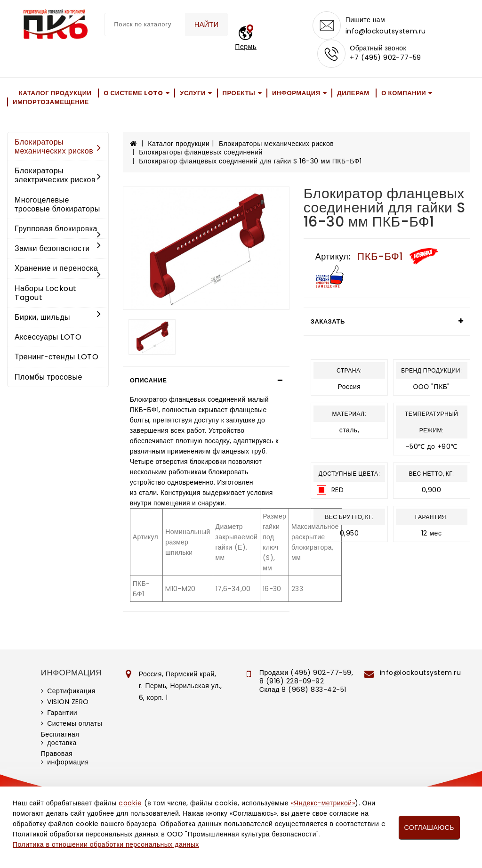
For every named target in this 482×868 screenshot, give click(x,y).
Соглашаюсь (429, 827)
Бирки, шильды (58, 317)
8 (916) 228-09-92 (292, 681)
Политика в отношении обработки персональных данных (106, 844)
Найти (207, 24)
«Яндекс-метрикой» (323, 803)
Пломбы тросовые (48, 377)
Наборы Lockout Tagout (46, 293)
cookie (130, 803)
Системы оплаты (75, 723)
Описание (149, 380)
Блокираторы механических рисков (58, 146)
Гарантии (62, 713)
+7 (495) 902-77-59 (386, 57)
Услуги (193, 93)
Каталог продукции (55, 93)
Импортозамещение (51, 102)
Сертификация (71, 691)
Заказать (328, 321)
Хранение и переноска (58, 269)
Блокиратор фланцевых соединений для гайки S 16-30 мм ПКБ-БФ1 (250, 161)
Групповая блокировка (58, 229)
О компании (404, 93)
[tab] (206, 381)
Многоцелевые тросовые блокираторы (57, 204)
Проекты (239, 93)
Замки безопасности (58, 248)
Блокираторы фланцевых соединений (201, 152)
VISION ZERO (68, 702)
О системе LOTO (133, 93)
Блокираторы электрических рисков (58, 175)
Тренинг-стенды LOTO (56, 357)
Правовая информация (65, 758)
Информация (296, 93)
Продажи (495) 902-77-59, (306, 673)
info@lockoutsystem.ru (386, 31)
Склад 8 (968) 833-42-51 (303, 690)
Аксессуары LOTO (48, 337)
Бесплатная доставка (60, 738)
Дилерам (353, 93)
